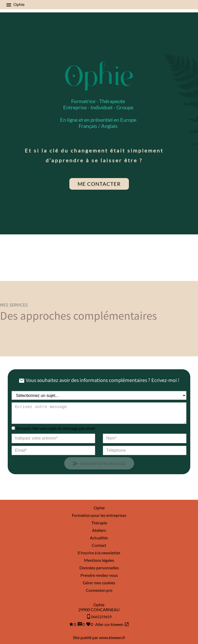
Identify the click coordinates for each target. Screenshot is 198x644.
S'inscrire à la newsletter (99, 553)
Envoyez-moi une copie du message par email (56, 428)
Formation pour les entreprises (99, 515)
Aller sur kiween (112, 624)
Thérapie (99, 523)
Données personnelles (99, 568)
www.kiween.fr (112, 637)
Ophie (99, 508)
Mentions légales (99, 560)
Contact (99, 545)
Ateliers (99, 530)
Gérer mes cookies (99, 583)
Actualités (99, 538)
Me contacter (99, 184)
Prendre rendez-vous (99, 575)
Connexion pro (99, 590)
